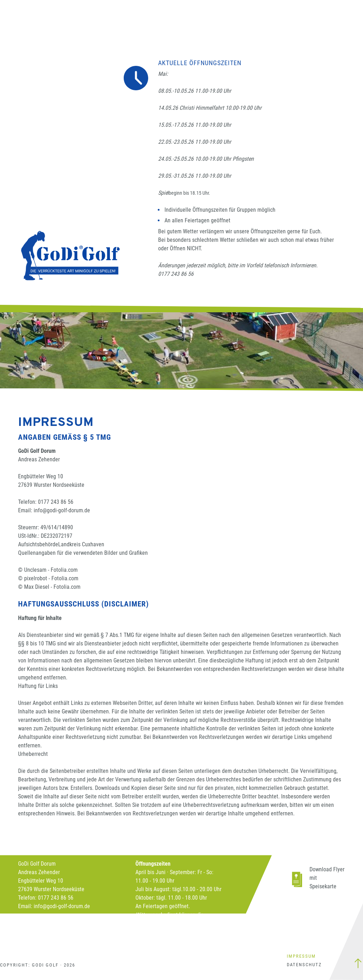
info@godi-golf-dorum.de (62, 510)
